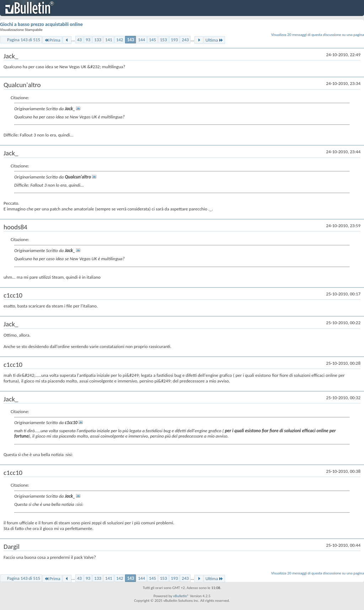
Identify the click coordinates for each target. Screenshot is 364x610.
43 (79, 40)
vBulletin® (181, 596)
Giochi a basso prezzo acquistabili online (41, 24)
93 (88, 40)
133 (98, 40)
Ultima (214, 40)
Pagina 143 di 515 (24, 40)
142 (120, 40)
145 (152, 40)
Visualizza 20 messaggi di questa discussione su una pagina (318, 35)
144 (141, 40)
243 (185, 40)
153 (164, 40)
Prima (52, 40)
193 (175, 40)
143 (130, 40)
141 (109, 40)
